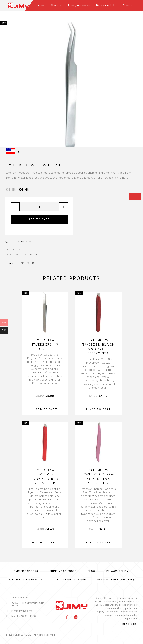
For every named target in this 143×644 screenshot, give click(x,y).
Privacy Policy (118, 571)
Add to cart (40, 219)
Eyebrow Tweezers (33, 255)
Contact (127, 5)
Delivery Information (70, 580)
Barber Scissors (26, 571)
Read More (130, 624)
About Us (56, 5)
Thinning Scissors (63, 571)
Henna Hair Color (106, 5)
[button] (45, 409)
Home (41, 5)
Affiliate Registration (26, 580)
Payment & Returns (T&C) (116, 580)
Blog (91, 571)
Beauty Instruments (79, 5)
